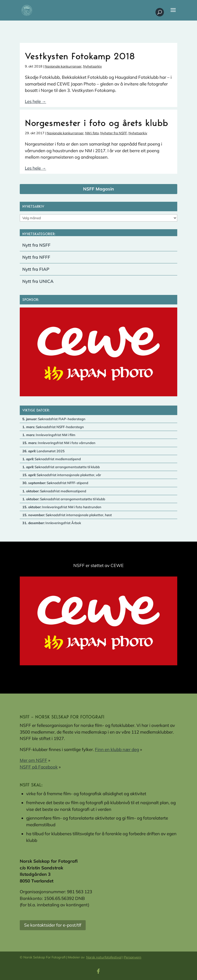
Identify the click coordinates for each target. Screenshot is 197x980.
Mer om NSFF (33, 760)
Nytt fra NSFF (36, 245)
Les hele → (36, 101)
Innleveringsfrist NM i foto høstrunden (62, 507)
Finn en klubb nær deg (117, 749)
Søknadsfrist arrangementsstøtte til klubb (61, 467)
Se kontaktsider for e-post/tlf (53, 925)
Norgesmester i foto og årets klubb (96, 123)
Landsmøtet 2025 (43, 451)
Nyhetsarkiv (92, 66)
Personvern (133, 957)
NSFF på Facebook (39, 767)
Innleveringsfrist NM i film (49, 435)
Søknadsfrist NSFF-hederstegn (53, 427)
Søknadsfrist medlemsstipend (52, 459)
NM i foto (92, 133)
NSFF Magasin (98, 189)
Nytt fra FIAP (36, 269)
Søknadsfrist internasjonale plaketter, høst (67, 515)
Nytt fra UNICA (38, 281)
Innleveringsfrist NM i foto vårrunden (59, 443)
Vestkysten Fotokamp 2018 (80, 56)
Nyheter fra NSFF (114, 133)
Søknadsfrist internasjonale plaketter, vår (62, 475)
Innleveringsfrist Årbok (52, 523)
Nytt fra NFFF (36, 257)
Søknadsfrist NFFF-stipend (55, 483)
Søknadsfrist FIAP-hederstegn (54, 419)
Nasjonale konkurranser (63, 66)
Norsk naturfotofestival (104, 957)
